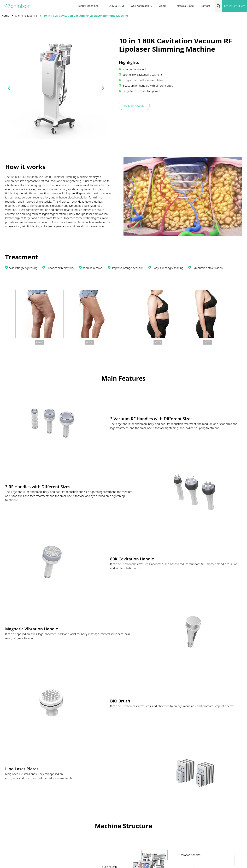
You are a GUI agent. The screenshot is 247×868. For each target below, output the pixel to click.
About (165, 6)
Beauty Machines (90, 6)
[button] (219, 6)
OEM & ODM (116, 6)
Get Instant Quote (235, 6)
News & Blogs (185, 6)
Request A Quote (134, 106)
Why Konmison (142, 6)
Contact (205, 6)
